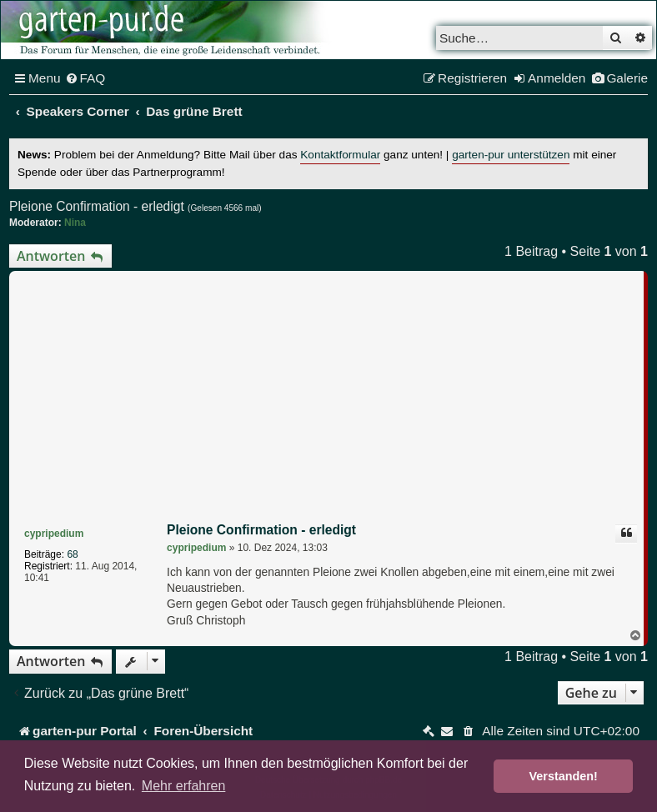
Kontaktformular (340, 155)
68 (72, 554)
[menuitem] (85, 78)
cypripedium (54, 534)
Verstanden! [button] (564, 776)
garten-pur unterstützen (511, 155)
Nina (75, 223)
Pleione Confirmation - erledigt (97, 206)
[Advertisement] (328, 400)
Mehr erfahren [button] (184, 786)
